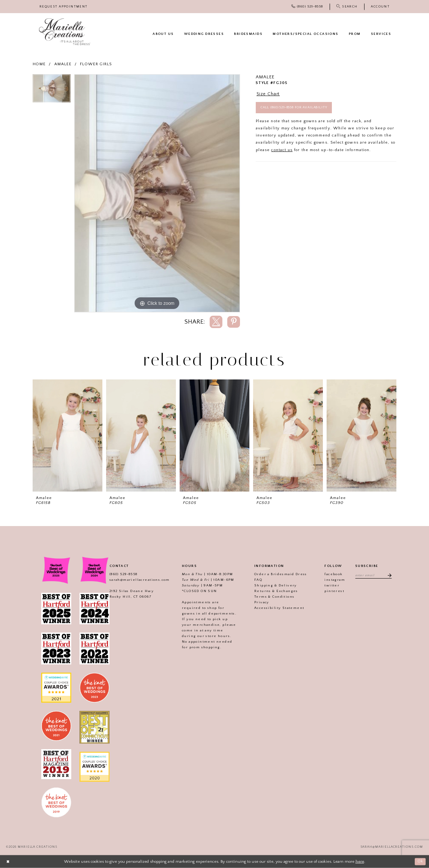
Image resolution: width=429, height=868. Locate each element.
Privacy (261, 602)
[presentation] (67, 435)
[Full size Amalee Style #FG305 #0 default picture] (157, 193)
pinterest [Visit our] (333, 591)
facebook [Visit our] (332, 574)
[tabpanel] (52, 90)
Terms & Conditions (273, 597)
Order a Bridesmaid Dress (280, 574)
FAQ (257, 580)
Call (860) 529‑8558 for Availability (297, 109)
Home (39, 64)
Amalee (63, 64)
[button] (380, 7)
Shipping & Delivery (274, 585)
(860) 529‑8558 (122, 574)
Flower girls (96, 64)
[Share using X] (216, 322)
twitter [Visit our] (331, 585)
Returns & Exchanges (275, 591)
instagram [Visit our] (334, 580)
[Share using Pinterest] (234, 322)
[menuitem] (64, 7)
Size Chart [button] (269, 94)
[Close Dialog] (8, 862)
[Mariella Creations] (65, 32)
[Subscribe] (389, 575)
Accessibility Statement (278, 608)
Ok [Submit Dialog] (420, 861)
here (360, 861)
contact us (282, 151)
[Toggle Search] (347, 7)
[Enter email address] (373, 575)
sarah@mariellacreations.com (138, 580)
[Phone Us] (307, 7)
